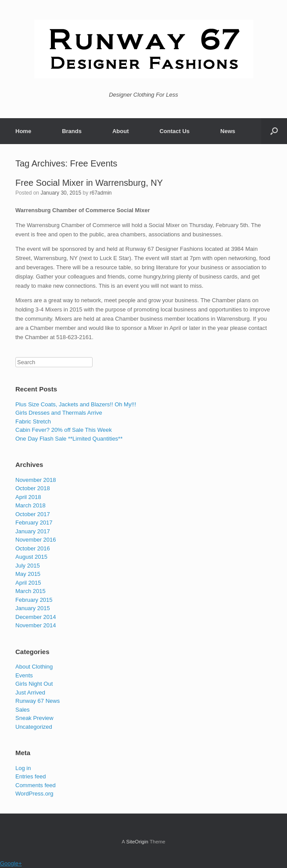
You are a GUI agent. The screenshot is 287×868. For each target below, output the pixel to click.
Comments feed (36, 785)
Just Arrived (30, 693)
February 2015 (34, 600)
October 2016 (33, 548)
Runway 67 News (38, 701)
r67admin (100, 193)
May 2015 (28, 574)
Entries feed (30, 776)
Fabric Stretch (33, 421)
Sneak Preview (34, 718)
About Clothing (34, 667)
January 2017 (33, 531)
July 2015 (28, 566)
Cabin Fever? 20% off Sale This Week (64, 430)
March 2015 (30, 591)
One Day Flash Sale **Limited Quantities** (69, 439)
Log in (23, 768)
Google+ (11, 863)
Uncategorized (34, 727)
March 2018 (30, 505)
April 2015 (28, 583)
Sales (23, 710)
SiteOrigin (137, 842)
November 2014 (36, 625)
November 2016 (36, 540)
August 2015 (31, 557)
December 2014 (36, 617)
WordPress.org (34, 794)
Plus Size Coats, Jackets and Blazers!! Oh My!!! (76, 404)
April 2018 (28, 497)
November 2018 (36, 480)
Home (23, 131)
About (121, 131)
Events (24, 675)
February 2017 (34, 523)
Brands (72, 131)
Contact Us (174, 131)
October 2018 (33, 488)
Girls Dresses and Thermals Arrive (59, 413)
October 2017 (33, 514)
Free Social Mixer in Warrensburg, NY (89, 183)
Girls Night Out (34, 684)
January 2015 (33, 608)
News (228, 131)
